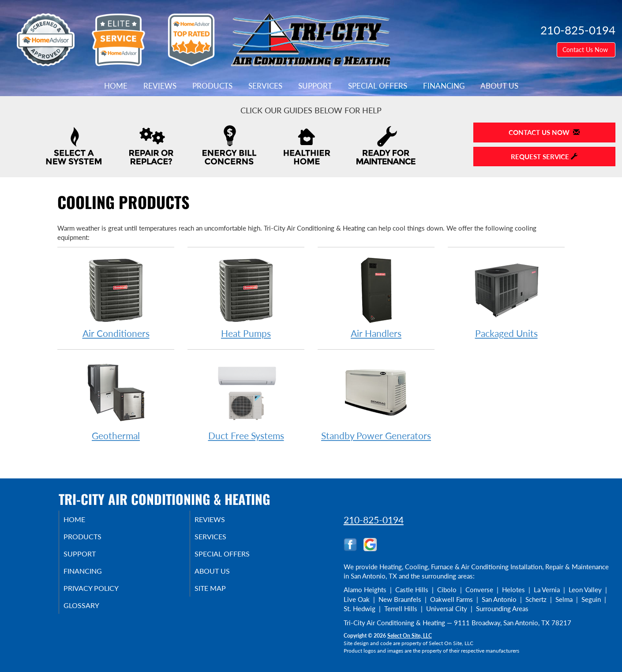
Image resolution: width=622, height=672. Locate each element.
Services (265, 86)
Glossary (92, 612)
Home (116, 86)
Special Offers (378, 86)
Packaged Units (506, 297)
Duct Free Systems (246, 400)
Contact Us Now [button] (586, 50)
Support (315, 86)
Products (212, 86)
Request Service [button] (544, 157)
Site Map (221, 594)
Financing (444, 86)
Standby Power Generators (376, 400)
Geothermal (116, 400)
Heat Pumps (246, 297)
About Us (499, 86)
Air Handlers (376, 297)
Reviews (160, 86)
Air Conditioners (116, 297)
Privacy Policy (103, 594)
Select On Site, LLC (410, 636)
